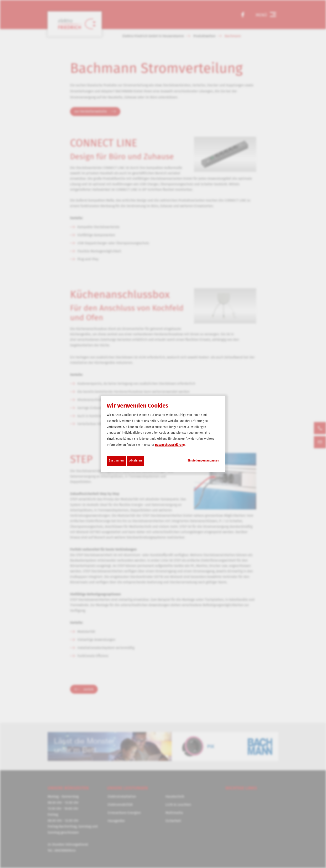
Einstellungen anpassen (203, 461)
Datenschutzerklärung (170, 445)
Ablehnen (136, 461)
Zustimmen (116, 461)
